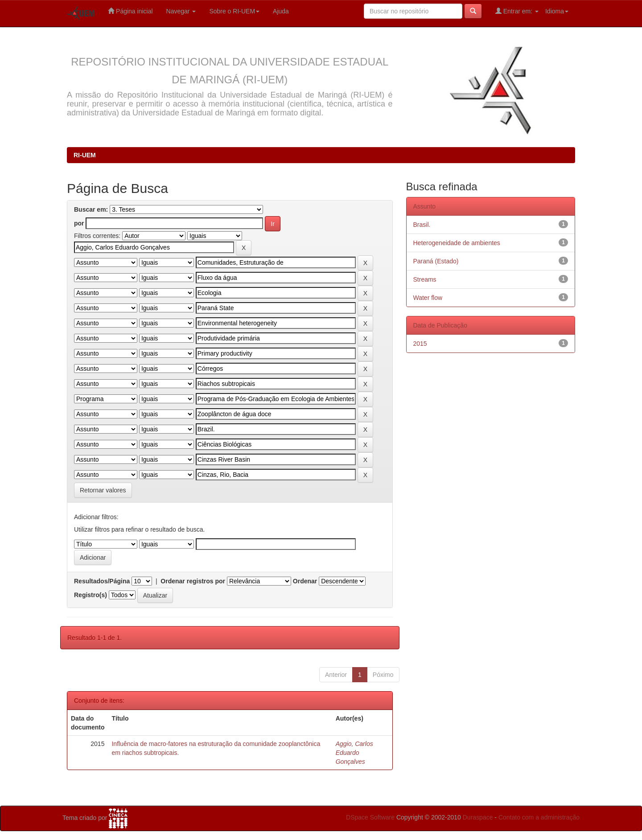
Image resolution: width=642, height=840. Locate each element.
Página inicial (130, 11)
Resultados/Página (102, 581)
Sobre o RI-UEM (234, 11)
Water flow (428, 298)
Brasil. (422, 225)
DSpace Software (370, 817)
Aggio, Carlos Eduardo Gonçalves (354, 753)
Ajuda (281, 11)
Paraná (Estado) (436, 261)
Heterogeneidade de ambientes (457, 243)
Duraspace (478, 817)
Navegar (181, 11)
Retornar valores (103, 490)
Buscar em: (91, 209)
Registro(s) (91, 595)
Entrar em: (517, 11)
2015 (420, 344)
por (79, 223)
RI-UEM (85, 155)
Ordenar (305, 581)
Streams (425, 279)
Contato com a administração (539, 817)
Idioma (557, 11)
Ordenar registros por (193, 581)
